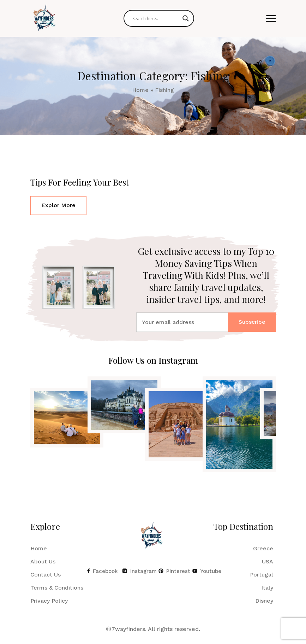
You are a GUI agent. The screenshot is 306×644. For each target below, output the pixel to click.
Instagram (137, 571)
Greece (263, 548)
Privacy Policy (49, 601)
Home (140, 90)
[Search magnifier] (186, 18)
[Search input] (156, 18)
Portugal (262, 575)
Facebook (101, 571)
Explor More (58, 205)
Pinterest (172, 571)
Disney (264, 601)
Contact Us (46, 575)
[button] (271, 19)
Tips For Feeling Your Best (80, 182)
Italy (267, 588)
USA (268, 561)
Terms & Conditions (57, 588)
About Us (43, 561)
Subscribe (252, 322)
